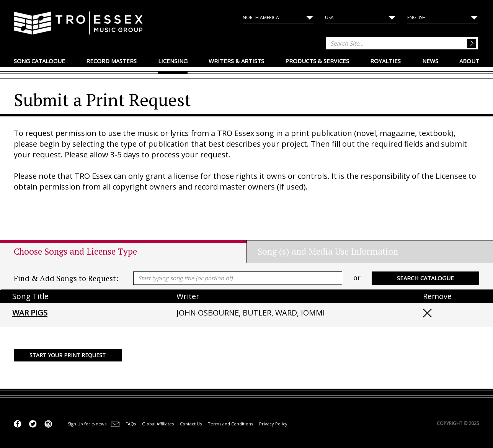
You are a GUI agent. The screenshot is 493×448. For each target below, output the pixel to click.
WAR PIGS (30, 313)
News (430, 61)
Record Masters (111, 61)
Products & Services (317, 61)
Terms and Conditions (230, 424)
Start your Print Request (68, 355)
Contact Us (191, 424)
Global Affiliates (158, 424)
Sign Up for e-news (87, 424)
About (469, 61)
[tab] (130, 251)
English (416, 17)
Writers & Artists (236, 61)
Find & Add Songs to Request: (66, 278)
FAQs (131, 424)
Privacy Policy (273, 424)
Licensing (173, 61)
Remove (427, 313)
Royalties (385, 61)
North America (261, 17)
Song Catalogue (39, 61)
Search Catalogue (425, 278)
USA (329, 17)
